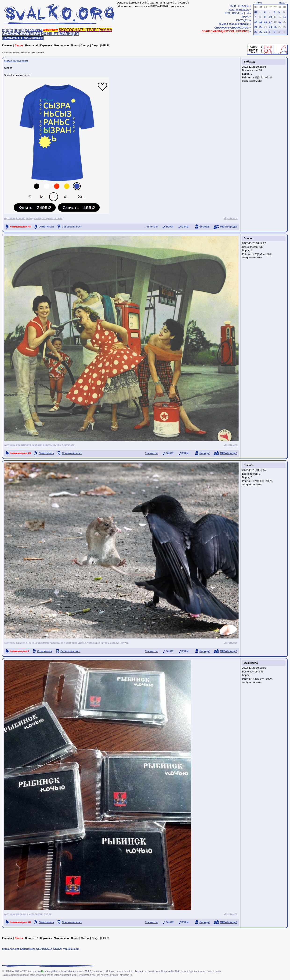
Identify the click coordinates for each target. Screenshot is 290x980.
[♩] (23, 30)
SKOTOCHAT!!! (72, 30)
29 (261, 32)
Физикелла (251, 663)
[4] (15, 30)
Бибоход (249, 62)
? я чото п (151, 227)
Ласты (19, 45)
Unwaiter (257, 81)
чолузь (124, 643)
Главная (7, 45)
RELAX (34, 34)
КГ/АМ (185, 227)
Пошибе (249, 465)
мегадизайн (33, 218)
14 (256, 22)
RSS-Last (238, 13)
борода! (205, 227)
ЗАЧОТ (170, 227)
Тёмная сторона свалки (234, 24)
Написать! (32, 45)
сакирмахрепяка (52, 218)
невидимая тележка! (48, 643)
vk (225, 218)
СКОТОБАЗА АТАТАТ (49, 949)
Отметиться (46, 227)
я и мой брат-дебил (74, 643)
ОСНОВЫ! (36, 30)
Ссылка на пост (72, 227)
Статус (85, 45)
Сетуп (95, 45)
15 (261, 22)
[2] (8, 30)
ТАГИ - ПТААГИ (239, 6)
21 (256, 27)
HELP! (105, 45)
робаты (48, 445)
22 (261, 27)
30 (265, 32)
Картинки (46, 45)
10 (270, 17)
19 (280, 22)
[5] (19, 30)
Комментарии (20, 227)
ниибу (57, 445)
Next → (283, 3)
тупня (48, 914)
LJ (247, 13)
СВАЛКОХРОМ (239, 28)
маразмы (22, 914)
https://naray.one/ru (16, 61)
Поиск (75, 45)
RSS (227, 13)
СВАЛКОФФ (222, 28)
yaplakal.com (71, 949)
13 (285, 17)
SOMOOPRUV (14, 34)
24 (270, 27)
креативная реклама (29, 445)
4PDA (245, 17)
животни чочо (25, 643)
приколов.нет (11, 949)
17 (270, 22)
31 (256, 12)
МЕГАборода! (229, 227)
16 (265, 22)
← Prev (258, 3)
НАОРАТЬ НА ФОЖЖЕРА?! (23, 38)
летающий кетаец (98, 643)
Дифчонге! (69, 445)
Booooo (249, 238)
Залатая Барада (238, 10)
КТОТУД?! (242, 20)
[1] (4, 30)
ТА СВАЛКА (51, 30)
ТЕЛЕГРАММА (99, 30)
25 (275, 27)
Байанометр (28, 949)
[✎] (27, 30)
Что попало (62, 45)
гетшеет (232, 218)
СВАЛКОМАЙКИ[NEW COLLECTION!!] (225, 31)
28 (256, 32)
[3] (11, 30)
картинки (10, 218)
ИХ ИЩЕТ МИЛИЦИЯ (60, 34)
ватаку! (115, 643)
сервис (21, 218)
